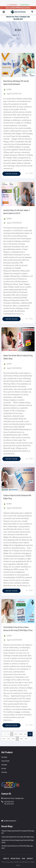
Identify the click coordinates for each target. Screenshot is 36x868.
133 (13, 739)
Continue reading (11, 174)
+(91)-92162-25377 (9, 802)
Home (15, 35)
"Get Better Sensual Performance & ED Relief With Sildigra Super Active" (17, 847)
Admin (10, 89)
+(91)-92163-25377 (18, 19)
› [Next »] (30, 739)
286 (21, 739)
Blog (24, 858)
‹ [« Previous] (3, 734)
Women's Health (5, 761)
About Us (6, 858)
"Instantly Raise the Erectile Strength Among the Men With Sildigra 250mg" (18, 841)
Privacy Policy (16, 858)
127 (16, 734)
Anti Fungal (4, 765)
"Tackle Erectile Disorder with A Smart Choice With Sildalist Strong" (18, 837)
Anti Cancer (4, 772)
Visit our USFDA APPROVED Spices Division (18, 8)
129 (25, 734)
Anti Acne (4, 768)
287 (26, 739)
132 (9, 739)
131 (4, 739)
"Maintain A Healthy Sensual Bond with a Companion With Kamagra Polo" (18, 832)
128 (20, 734)
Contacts (30, 858)
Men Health (4, 757)
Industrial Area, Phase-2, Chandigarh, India (18, 17)
